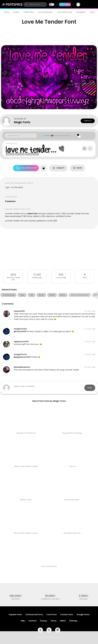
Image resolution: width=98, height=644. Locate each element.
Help (23, 621)
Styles (16, 12)
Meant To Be (26, 500)
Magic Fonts (22, 122)
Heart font (33, 214)
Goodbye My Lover (72, 533)
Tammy (72, 466)
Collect (58, 168)
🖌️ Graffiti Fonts (65, 12)
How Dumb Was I (72, 500)
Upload (65, 4)
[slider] (52, 136)
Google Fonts (83, 614)
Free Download (26, 168)
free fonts (16, 599)
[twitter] (49, 630)
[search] (35, 4)
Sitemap (73, 621)
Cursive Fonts (67, 614)
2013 (13, 275)
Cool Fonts (52, 614)
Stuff (92, 12)
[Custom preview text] (21, 136)
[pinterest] (58, 630)
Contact (88, 121)
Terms (53, 621)
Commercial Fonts (34, 614)
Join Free (90, 4)
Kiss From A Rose (49, 566)
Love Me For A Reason (26, 433)
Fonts (7, 12)
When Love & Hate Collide (26, 466)
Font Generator (45, 12)
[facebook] (40, 630)
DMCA (63, 621)
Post (90, 388)
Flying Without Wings (72, 433)
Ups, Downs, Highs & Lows (26, 533)
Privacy (44, 621)
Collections (29, 12)
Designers (81, 12)
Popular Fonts (15, 614)
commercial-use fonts (50, 599)
